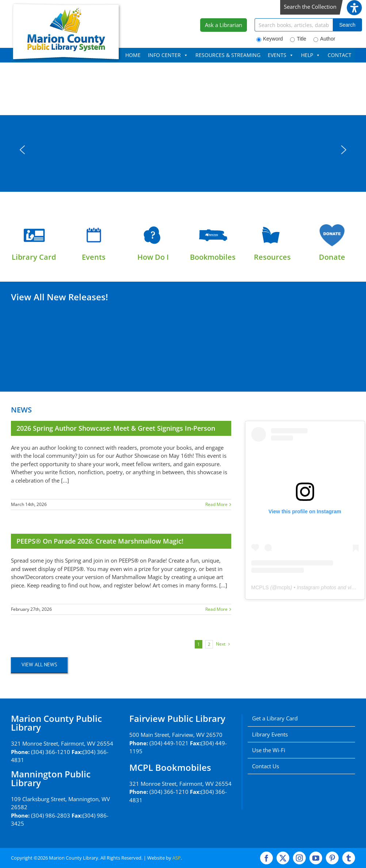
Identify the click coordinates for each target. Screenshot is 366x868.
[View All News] (39, 665)
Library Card (34, 257)
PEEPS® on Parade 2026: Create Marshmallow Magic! (100, 541)
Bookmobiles (213, 257)
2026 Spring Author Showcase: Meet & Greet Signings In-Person (116, 428)
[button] (22, 150)
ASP (177, 858)
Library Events (270, 734)
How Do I (153, 257)
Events (94, 257)
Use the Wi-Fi (269, 750)
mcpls (284, 587)
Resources (272, 257)
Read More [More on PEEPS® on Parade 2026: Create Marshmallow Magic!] (216, 609)
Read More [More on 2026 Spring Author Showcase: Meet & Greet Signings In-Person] (216, 504)
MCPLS (260, 587)
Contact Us (266, 766)
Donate (332, 257)
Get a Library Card (275, 718)
